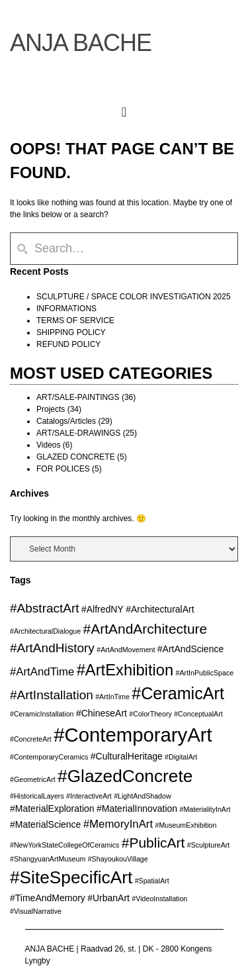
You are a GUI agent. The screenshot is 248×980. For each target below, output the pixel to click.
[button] (124, 109)
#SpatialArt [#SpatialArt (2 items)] (152, 881)
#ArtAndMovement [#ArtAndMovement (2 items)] (126, 650)
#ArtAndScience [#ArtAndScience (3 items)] (190, 649)
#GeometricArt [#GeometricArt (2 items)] (33, 779)
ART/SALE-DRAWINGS (78, 433)
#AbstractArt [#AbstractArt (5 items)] (45, 608)
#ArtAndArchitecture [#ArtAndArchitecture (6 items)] (145, 629)
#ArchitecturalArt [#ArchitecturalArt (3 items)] (160, 609)
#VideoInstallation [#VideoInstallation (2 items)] (159, 899)
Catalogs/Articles (66, 421)
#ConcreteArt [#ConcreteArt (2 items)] (31, 739)
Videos (48, 445)
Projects (51, 409)
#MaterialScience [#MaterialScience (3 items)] (45, 824)
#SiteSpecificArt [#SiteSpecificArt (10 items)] (71, 877)
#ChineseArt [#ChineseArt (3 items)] (102, 713)
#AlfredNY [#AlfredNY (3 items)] (103, 609)
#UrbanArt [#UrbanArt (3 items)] (108, 898)
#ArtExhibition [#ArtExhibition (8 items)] (125, 670)
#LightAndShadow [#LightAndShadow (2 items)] (143, 796)
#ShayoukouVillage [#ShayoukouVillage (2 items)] (118, 859)
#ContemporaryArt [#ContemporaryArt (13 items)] (133, 735)
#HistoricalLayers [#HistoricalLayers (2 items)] (37, 796)
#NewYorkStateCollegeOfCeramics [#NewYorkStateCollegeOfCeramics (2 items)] (64, 845)
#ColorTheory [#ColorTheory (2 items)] (150, 714)
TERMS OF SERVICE (75, 320)
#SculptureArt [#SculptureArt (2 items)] (209, 845)
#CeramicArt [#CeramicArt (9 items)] (178, 693)
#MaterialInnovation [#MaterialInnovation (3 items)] (137, 808)
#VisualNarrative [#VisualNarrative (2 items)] (36, 911)
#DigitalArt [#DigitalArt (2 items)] (181, 757)
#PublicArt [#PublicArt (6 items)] (153, 843)
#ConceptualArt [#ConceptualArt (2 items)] (198, 714)
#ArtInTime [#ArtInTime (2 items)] (112, 697)
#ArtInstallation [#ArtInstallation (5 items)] (52, 695)
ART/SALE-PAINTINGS (78, 397)
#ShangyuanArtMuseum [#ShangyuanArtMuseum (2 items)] (48, 859)
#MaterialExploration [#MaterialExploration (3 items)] (52, 808)
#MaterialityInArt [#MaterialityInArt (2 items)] (205, 809)
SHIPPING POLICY (71, 332)
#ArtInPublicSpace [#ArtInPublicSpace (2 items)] (205, 673)
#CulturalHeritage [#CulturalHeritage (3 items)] (127, 756)
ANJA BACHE (81, 43)
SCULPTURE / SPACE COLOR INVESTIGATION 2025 (134, 297)
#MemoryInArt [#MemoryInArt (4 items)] (118, 824)
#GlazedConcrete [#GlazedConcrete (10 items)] (125, 776)
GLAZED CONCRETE (76, 457)
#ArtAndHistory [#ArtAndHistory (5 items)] (52, 648)
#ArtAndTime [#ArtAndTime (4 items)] (42, 672)
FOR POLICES (63, 469)
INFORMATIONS (66, 309)
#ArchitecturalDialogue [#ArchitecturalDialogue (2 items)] (45, 631)
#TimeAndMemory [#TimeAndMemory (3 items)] (48, 898)
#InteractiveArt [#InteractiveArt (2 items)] (89, 796)
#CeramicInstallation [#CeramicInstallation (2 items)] (42, 714)
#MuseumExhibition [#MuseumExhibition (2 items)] (186, 825)
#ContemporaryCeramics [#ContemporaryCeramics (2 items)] (49, 757)
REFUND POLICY (68, 344)
